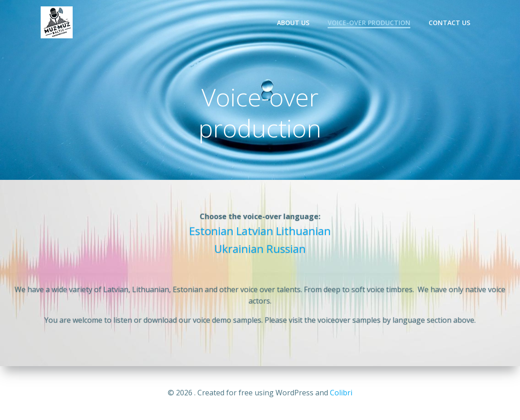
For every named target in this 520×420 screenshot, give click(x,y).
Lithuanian (303, 231)
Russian (286, 249)
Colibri (341, 393)
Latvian (255, 231)
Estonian (211, 231)
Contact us (449, 23)
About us (293, 23)
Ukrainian (239, 249)
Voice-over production (369, 23)
